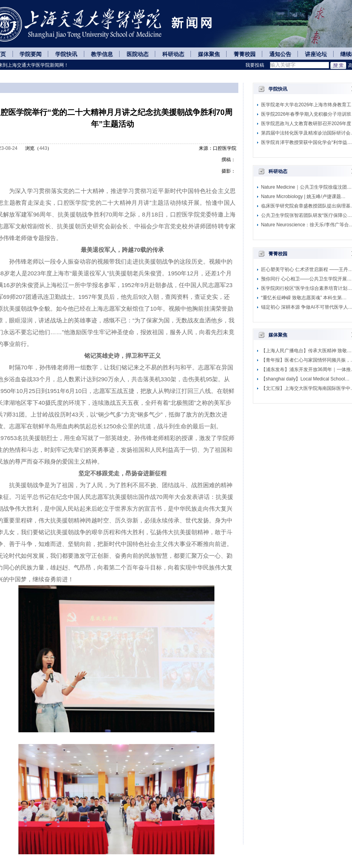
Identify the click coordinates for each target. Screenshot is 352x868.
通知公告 (280, 54)
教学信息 (102, 54)
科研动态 (173, 54)
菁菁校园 (245, 54)
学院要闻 (31, 54)
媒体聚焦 (209, 54)
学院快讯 (66, 54)
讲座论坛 (316, 54)
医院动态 (138, 54)
